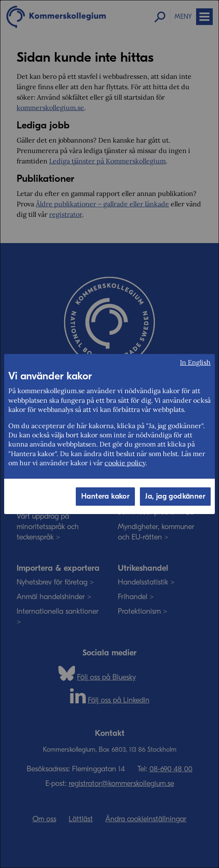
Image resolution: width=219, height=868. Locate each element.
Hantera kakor (105, 496)
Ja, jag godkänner (175, 496)
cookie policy (125, 463)
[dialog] (109, 434)
